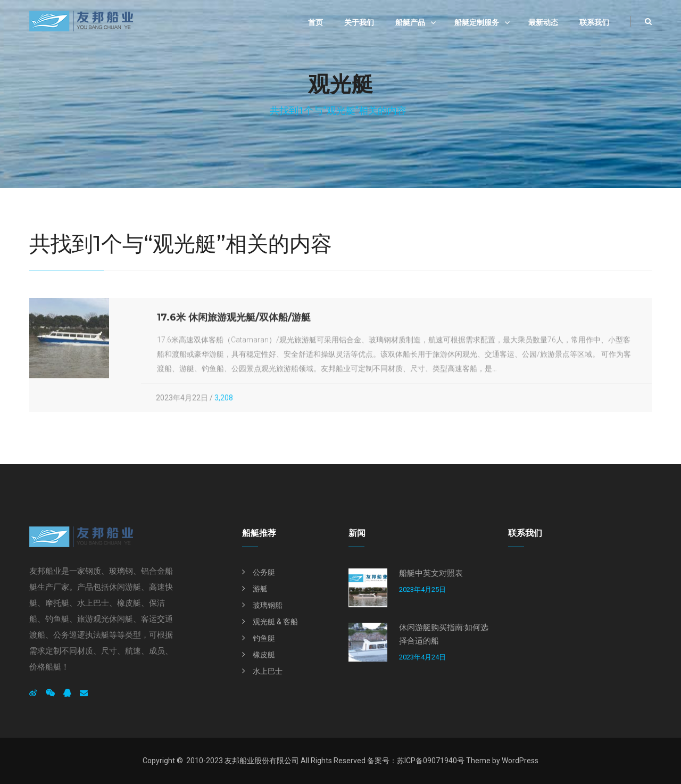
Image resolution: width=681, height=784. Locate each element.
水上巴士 (268, 671)
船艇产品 (410, 22)
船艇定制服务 (477, 22)
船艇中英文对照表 (431, 573)
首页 (315, 22)
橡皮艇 (264, 655)
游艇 (260, 589)
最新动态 (543, 22)
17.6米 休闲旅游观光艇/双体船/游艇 (234, 318)
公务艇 (264, 572)
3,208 (224, 399)
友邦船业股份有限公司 (262, 761)
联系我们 (594, 22)
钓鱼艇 (264, 638)
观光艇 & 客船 (275, 622)
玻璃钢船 (268, 605)
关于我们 (359, 22)
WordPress (520, 761)
